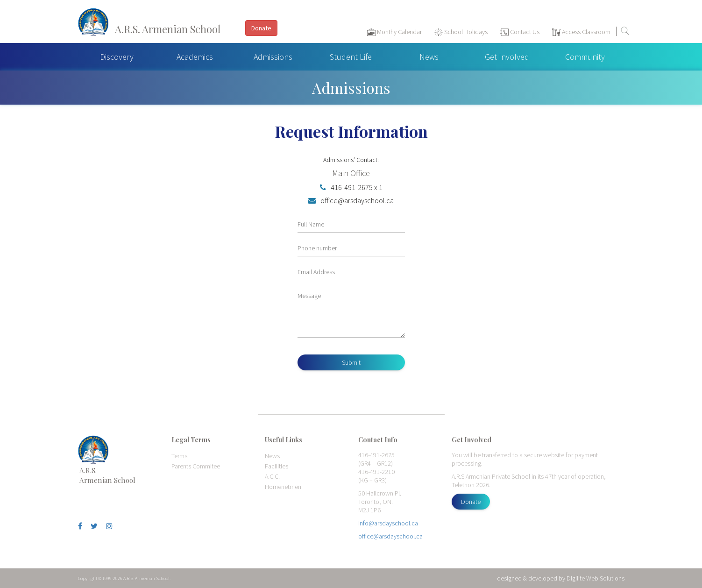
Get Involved (507, 57)
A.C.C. (272, 476)
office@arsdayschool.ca (351, 200)
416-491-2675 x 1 (351, 187)
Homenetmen (283, 487)
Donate (471, 502)
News (429, 57)
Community (585, 57)
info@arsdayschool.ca (388, 523)
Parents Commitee (196, 466)
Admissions (273, 57)
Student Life (351, 57)
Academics (195, 57)
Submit (351, 362)
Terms (179, 456)
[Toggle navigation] (690, 33)
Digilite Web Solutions (596, 578)
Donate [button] (261, 28)
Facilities (277, 466)
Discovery (117, 57)
